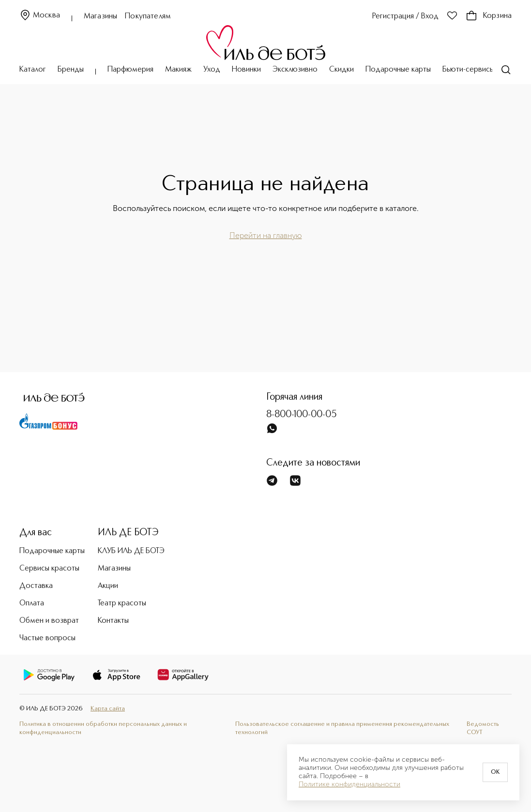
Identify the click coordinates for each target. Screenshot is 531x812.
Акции (108, 586)
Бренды (71, 70)
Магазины (100, 16)
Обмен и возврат (49, 621)
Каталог (33, 70)
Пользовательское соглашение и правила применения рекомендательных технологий (342, 728)
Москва (40, 16)
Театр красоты (122, 603)
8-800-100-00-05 (302, 415)
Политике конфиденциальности (349, 784)
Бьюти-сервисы (468, 70)
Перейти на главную (266, 235)
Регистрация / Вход (405, 16)
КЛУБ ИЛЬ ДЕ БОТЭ (131, 551)
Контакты (113, 621)
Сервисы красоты (49, 569)
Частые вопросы (47, 638)
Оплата (32, 603)
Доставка (36, 586)
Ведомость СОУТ (483, 728)
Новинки (246, 70)
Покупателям (148, 16)
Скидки (341, 70)
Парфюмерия (130, 70)
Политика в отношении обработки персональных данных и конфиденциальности (103, 728)
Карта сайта (108, 709)
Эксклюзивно (295, 70)
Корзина (489, 16)
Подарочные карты (398, 70)
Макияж (178, 70)
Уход (212, 70)
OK (495, 772)
